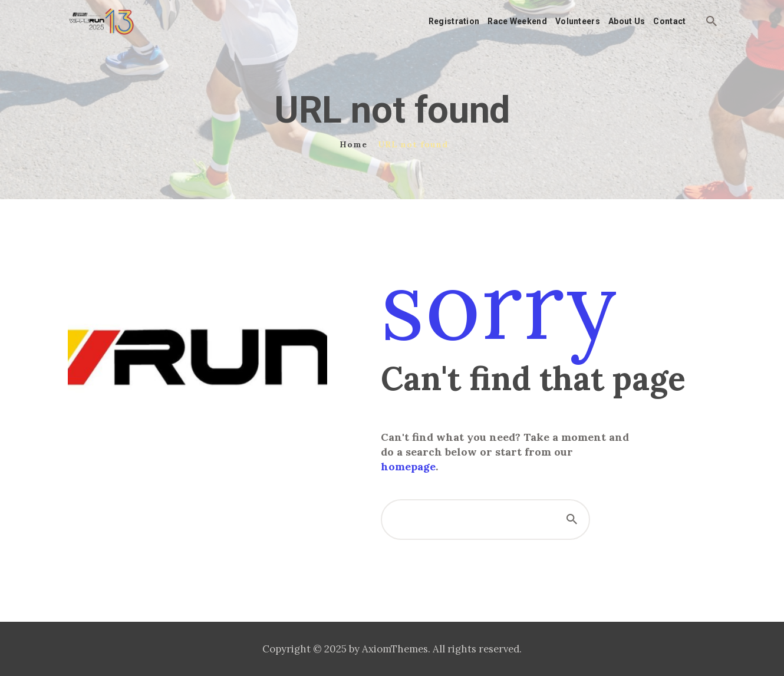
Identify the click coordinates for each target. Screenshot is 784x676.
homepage (408, 466)
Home (353, 144)
